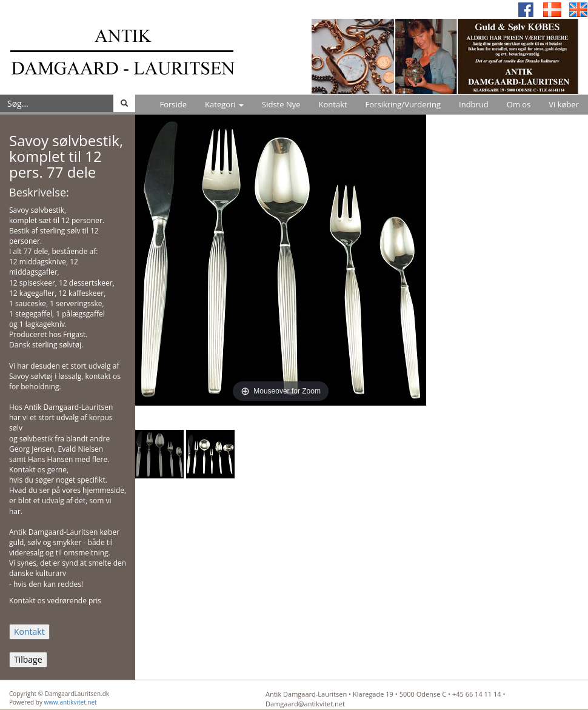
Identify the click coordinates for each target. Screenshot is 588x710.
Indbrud (474, 104)
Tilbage (28, 659)
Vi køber (564, 104)
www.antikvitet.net (71, 702)
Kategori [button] (224, 104)
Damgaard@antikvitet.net (305, 704)
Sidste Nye (281, 104)
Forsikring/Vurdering (403, 104)
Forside (173, 104)
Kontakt (333, 104)
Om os (519, 104)
